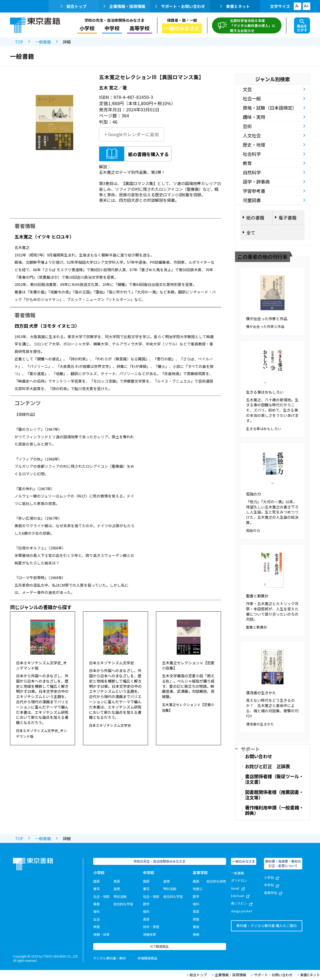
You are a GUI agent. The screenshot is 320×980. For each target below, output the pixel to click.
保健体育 (149, 934)
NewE (238, 888)
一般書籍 (43, 42)
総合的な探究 (216, 881)
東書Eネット (309, 975)
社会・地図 (101, 896)
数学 (146, 904)
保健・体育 (101, 934)
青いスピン (242, 903)
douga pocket (241, 911)
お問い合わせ (258, 756)
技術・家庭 (151, 927)
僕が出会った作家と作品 (267, 319)
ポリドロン (239, 880)
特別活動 (120, 896)
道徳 (117, 889)
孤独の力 (253, 494)
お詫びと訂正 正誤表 (267, 766)
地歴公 (198, 889)
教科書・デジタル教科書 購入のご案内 (267, 926)
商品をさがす (302, 26)
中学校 (112, 28)
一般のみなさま (182, 28)
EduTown (240, 896)
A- (297, 6)
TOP (19, 42)
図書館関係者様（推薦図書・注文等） (274, 795)
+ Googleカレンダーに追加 (132, 134)
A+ (306, 6)
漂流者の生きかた (261, 693)
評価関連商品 (147, 958)
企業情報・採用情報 (124, 6)
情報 (196, 934)
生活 (96, 919)
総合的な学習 (123, 904)
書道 (196, 927)
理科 (96, 911)
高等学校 (139, 28)
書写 (96, 889)
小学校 (87, 28)
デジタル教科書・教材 (109, 958)
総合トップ (74, 6)
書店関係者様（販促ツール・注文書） (274, 779)
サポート (250, 749)
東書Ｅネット (235, 6)
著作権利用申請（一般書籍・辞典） (274, 810)
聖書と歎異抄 (257, 596)
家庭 (96, 927)
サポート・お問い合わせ (180, 6)
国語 (96, 881)
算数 (96, 904)
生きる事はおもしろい (265, 392)
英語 (117, 881)
